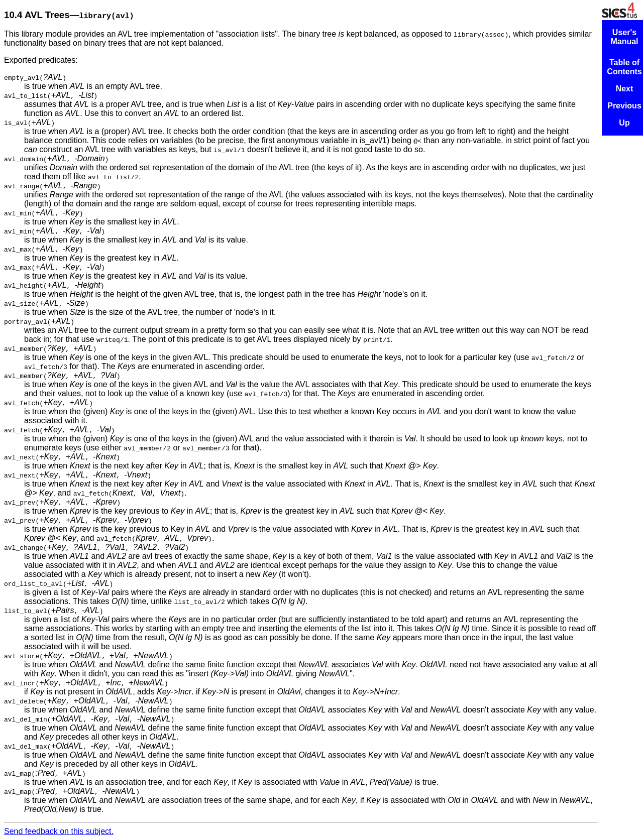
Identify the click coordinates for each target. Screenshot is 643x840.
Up (624, 123)
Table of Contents (624, 67)
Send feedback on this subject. (59, 831)
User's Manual (624, 37)
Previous (624, 106)
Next (625, 89)
